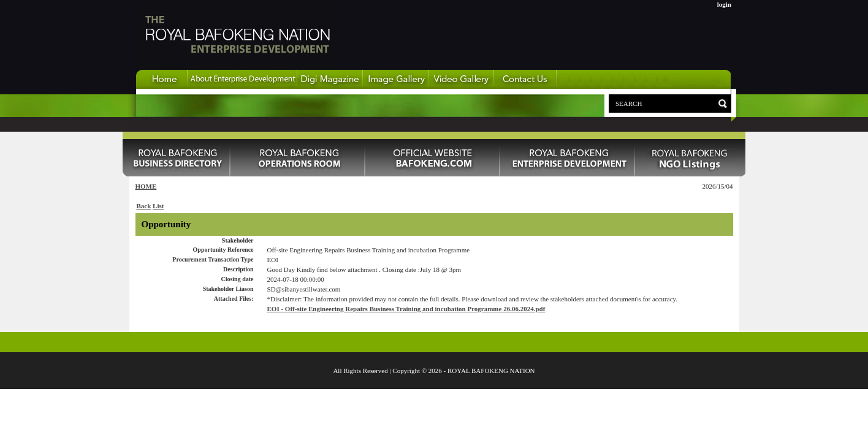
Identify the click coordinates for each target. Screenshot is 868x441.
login (724, 4)
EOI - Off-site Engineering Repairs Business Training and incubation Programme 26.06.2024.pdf (406, 309)
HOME (146, 186)
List (158, 206)
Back (144, 206)
